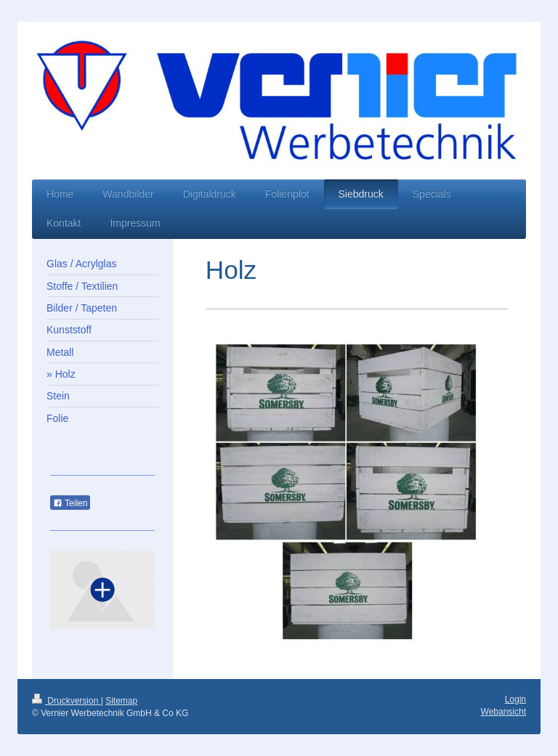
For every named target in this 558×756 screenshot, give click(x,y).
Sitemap (121, 701)
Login (515, 699)
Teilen (70, 503)
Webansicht (504, 712)
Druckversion (66, 701)
